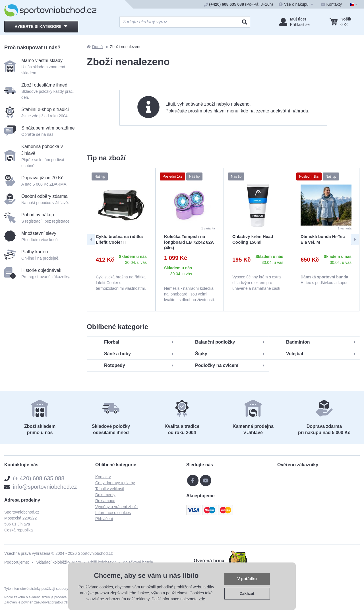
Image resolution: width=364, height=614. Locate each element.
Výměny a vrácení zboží (116, 507)
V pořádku (247, 579)
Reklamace (105, 501)
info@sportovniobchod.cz (45, 487)
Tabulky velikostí (110, 489)
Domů (95, 47)
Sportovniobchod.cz (95, 553)
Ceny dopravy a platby (115, 483)
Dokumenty (105, 495)
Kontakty (103, 477)
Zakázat (247, 594)
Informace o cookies (113, 513)
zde (202, 599)
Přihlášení (104, 519)
